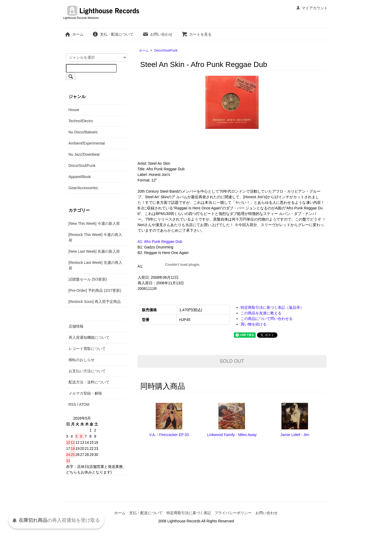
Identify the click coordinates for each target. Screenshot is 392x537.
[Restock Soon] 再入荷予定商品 (95, 302)
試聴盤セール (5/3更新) (88, 279)
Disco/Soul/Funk (166, 50)
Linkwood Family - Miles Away (232, 435)
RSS (72, 404)
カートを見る (197, 34)
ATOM (84, 404)
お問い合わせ (157, 34)
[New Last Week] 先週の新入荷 (94, 251)
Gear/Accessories (83, 188)
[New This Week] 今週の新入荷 (94, 223)
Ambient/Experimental (87, 143)
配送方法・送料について (89, 382)
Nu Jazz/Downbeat (84, 154)
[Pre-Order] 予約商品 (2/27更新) (95, 290)
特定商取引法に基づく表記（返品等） (272, 307)
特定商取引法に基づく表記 (189, 513)
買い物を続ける (254, 324)
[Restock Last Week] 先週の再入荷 (95, 265)
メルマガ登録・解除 (85, 393)
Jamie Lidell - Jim (295, 435)
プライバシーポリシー (233, 513)
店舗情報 (76, 326)
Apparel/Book (80, 177)
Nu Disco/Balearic (83, 132)
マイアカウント (312, 8)
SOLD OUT (232, 361)
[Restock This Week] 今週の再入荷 (95, 237)
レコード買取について (87, 349)
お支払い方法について (87, 371)
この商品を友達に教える (261, 313)
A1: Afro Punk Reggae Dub (160, 242)
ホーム (74, 34)
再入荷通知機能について (89, 337)
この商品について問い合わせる (267, 319)
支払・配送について (113, 34)
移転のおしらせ (82, 360)
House (74, 110)
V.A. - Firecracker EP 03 (169, 435)
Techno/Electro (81, 121)
